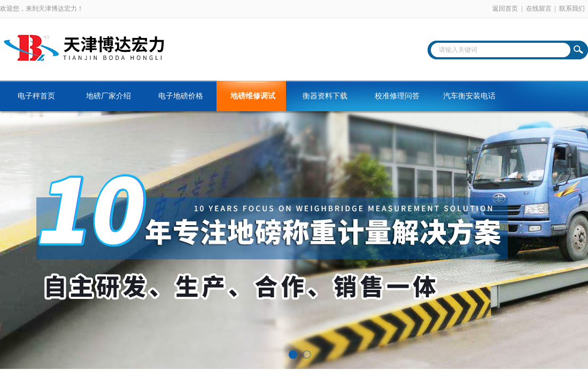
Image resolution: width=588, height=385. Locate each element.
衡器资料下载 (325, 96)
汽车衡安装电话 (469, 96)
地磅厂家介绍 (109, 96)
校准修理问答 (397, 96)
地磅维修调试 (253, 96)
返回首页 (505, 9)
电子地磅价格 (181, 96)
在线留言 (539, 9)
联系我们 (572, 9)
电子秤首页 (36, 96)
